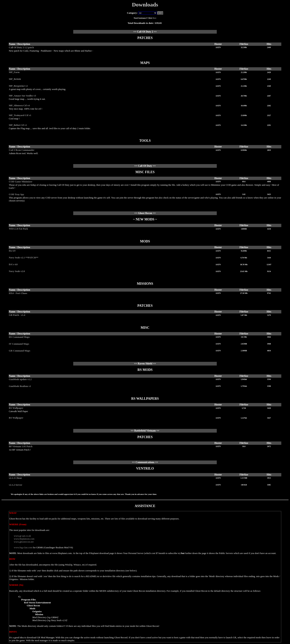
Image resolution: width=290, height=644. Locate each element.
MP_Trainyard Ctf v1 (20, 115)
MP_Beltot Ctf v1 (18, 125)
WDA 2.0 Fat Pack (18, 229)
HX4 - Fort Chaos (18, 293)
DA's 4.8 (13, 264)
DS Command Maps (19, 337)
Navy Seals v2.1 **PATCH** (24, 258)
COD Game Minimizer (21, 182)
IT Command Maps (19, 344)
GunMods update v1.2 (20, 379)
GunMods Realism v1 (20, 386)
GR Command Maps (20, 351)
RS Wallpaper (16, 408)
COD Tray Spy (17, 194)
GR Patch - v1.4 (17, 315)
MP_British (15, 79)
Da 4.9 (12, 251)
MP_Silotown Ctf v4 (19, 105)
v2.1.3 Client (15, 478)
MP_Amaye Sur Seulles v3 (22, 96)
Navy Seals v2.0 (17, 271)
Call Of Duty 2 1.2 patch (21, 47)
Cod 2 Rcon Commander (22, 150)
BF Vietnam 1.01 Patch (21, 446)
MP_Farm (14, 72)
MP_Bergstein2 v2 (18, 86)
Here (154, 18)
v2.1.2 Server (16, 485)
